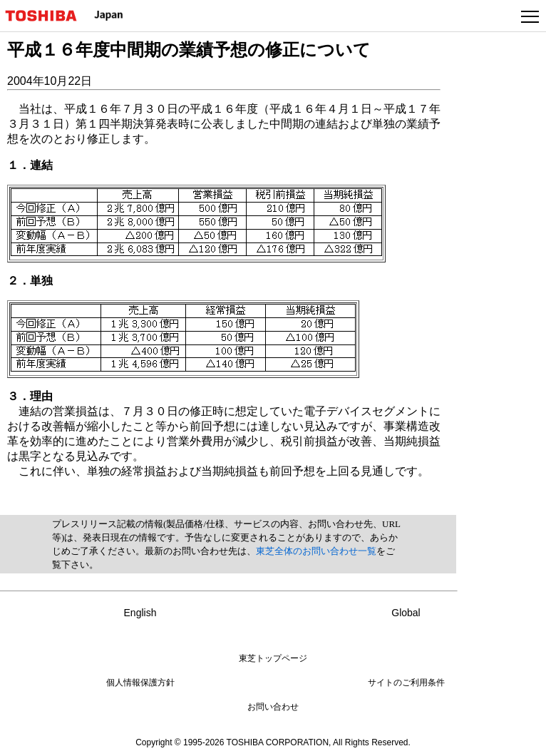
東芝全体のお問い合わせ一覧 (316, 551)
